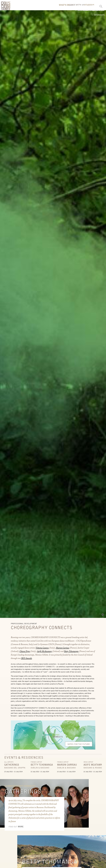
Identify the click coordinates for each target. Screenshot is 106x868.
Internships (86, 14)
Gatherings (23, 793)
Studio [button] (79, 7)
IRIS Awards (26, 659)
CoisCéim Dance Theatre (6, 7)
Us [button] (90, 7)
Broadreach (40, 14)
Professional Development (63, 14)
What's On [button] (42, 7)
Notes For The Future (79, 746)
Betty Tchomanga (50, 863)
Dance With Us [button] (61, 7)
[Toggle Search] (101, 6)
